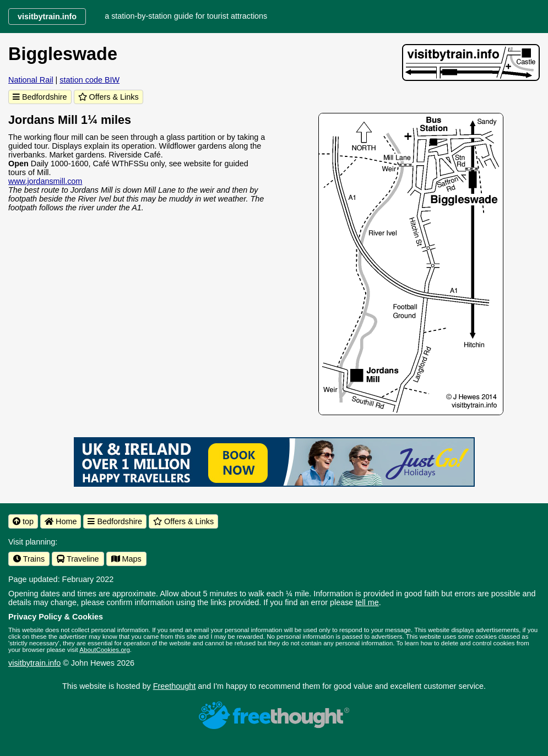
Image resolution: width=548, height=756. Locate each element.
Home (61, 521)
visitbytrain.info (34, 663)
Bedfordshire (40, 97)
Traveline (78, 559)
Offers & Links (108, 97)
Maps (126, 559)
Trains (29, 559)
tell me (367, 602)
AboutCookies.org (105, 650)
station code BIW (89, 80)
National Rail (31, 80)
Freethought (175, 686)
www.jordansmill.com (45, 181)
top (23, 521)
